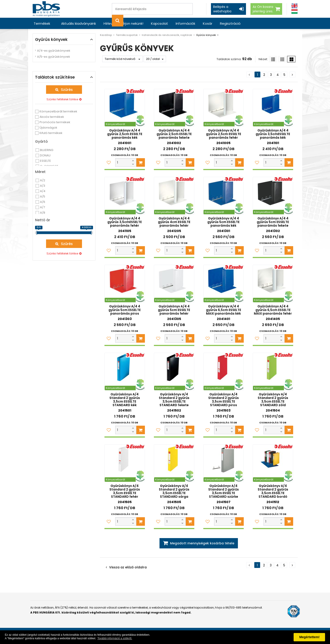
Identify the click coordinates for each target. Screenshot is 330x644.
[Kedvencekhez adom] (109, 162)
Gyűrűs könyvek (206, 35)
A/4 (43, 191)
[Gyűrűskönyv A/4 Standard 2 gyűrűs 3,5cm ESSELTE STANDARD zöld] (273, 372)
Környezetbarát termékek (58, 111)
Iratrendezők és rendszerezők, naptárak (167, 35)
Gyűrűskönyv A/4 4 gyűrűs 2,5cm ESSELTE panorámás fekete (174, 134)
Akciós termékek (52, 117)
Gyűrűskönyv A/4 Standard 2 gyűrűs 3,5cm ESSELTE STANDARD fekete (174, 400)
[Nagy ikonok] (291, 59)
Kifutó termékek (51, 133)
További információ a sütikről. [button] (115, 638)
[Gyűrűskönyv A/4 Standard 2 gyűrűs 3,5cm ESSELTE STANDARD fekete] (174, 372)
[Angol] (295, 6)
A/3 (43, 186)
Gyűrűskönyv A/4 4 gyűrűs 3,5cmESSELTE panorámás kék (273, 134)
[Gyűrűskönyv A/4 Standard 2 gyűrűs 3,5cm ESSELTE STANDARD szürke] (224, 463)
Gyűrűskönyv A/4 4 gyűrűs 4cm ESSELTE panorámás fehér (174, 222)
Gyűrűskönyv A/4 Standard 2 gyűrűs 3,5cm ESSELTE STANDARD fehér (125, 491)
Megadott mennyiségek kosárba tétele (202, 543)
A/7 (42, 207)
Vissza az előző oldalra (128, 567)
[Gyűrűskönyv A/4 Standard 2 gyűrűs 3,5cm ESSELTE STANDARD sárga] (174, 463)
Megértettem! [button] (309, 637)
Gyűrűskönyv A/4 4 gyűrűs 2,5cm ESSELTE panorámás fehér (224, 134)
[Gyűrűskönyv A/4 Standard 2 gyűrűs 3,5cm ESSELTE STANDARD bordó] (273, 463)
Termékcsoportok (127, 35)
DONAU (45, 155)
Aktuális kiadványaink (79, 23)
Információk (185, 23)
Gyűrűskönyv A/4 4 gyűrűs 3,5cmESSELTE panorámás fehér (125, 222)
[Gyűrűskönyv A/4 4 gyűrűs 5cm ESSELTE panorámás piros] (125, 284)
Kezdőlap (106, 35)
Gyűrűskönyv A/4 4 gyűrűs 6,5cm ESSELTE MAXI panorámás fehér (273, 310)
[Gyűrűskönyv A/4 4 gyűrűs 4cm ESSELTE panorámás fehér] (174, 196)
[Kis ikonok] (282, 59)
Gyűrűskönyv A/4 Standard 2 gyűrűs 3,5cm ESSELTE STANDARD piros (224, 400)
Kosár (208, 23)
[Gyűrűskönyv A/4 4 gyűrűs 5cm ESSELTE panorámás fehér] (174, 284)
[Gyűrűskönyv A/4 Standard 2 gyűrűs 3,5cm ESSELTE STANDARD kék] (125, 372)
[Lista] (273, 59)
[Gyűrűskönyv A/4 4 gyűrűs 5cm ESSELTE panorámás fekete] (273, 196)
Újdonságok (48, 128)
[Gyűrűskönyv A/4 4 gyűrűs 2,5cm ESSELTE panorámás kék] (125, 108)
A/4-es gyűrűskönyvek (54, 51)
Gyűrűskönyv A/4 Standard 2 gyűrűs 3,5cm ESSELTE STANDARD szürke (224, 491)
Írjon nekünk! (133, 23)
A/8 (43, 213)
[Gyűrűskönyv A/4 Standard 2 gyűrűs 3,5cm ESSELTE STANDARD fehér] (125, 463)
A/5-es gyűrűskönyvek (54, 57)
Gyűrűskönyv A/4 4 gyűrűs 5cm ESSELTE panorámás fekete (273, 222)
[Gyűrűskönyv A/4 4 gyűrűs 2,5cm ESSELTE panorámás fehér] (224, 108)
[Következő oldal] (292, 74)
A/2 (43, 180)
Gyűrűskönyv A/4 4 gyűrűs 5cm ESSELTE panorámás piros (125, 310)
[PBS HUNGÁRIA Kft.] (46, 9)
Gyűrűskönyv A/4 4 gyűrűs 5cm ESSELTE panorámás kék (223, 222)
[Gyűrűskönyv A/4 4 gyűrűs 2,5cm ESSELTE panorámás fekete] (174, 108)
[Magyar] (295, 12)
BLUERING (47, 150)
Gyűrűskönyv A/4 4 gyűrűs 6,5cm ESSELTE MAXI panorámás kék (224, 310)
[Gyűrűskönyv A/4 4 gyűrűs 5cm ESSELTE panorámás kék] (224, 196)
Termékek (42, 23)
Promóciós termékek (55, 122)
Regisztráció (230, 23)
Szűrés (67, 90)
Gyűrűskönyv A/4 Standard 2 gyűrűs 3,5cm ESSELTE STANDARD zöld (273, 400)
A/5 (43, 196)
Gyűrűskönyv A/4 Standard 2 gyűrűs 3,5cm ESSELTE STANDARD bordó (273, 491)
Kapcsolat (159, 23)
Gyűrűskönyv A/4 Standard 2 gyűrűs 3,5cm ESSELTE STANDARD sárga (174, 491)
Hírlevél (110, 23)
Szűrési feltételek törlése (62, 99)
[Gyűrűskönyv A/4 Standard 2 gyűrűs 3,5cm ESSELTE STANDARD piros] (224, 372)
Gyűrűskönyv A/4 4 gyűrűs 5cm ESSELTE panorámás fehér (174, 310)
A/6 (43, 202)
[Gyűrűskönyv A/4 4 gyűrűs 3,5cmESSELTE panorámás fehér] (125, 196)
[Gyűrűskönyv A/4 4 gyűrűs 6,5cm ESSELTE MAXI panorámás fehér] (273, 284)
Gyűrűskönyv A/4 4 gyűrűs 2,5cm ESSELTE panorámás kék (125, 134)
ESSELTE (45, 161)
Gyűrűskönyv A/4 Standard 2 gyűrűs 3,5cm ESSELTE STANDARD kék (125, 400)
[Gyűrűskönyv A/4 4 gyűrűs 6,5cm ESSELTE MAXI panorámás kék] (224, 284)
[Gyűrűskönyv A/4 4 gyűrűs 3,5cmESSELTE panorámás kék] (273, 108)
